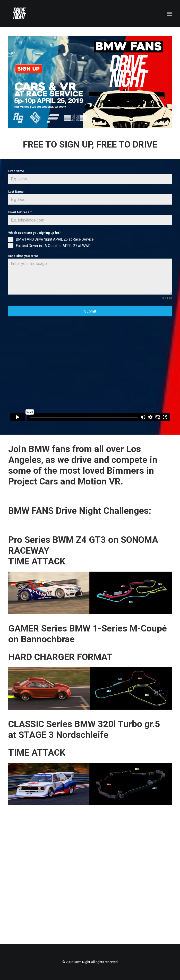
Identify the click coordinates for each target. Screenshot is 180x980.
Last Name (16, 192)
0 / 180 (167, 298)
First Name (16, 171)
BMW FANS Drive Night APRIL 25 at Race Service (55, 239)
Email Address (20, 212)
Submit (90, 311)
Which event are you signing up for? (35, 233)
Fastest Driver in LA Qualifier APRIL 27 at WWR (53, 246)
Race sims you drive (23, 256)
